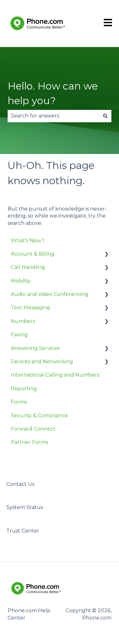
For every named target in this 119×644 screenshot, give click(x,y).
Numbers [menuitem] (23, 321)
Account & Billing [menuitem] (33, 254)
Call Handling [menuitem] (28, 267)
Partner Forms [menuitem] (29, 442)
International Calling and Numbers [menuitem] (55, 375)
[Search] (105, 116)
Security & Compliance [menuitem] (39, 416)
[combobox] (53, 116)
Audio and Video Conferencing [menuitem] (50, 294)
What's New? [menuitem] (28, 241)
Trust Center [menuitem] (23, 531)
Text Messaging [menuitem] (30, 308)
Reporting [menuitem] (24, 389)
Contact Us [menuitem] (20, 484)
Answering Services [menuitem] (35, 348)
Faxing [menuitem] (19, 335)
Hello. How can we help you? (53, 94)
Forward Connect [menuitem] (33, 429)
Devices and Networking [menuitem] (42, 362)
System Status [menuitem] (25, 507)
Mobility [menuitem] (21, 281)
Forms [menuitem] (19, 402)
